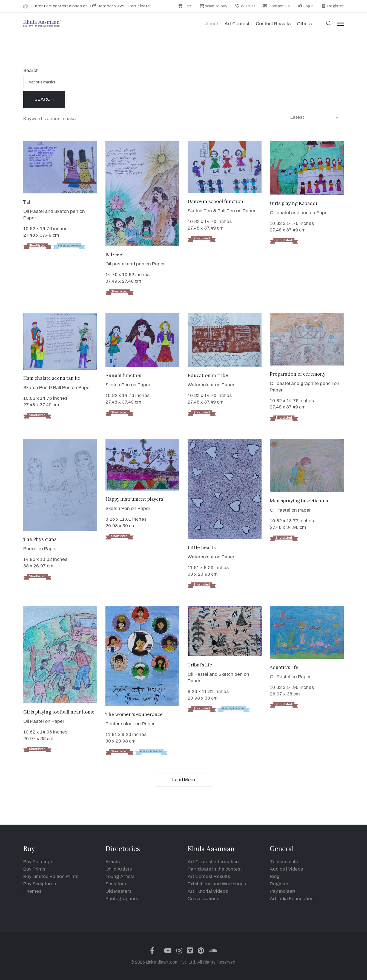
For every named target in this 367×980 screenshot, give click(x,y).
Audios (277, 869)
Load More (184, 780)
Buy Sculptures (40, 884)
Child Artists (119, 869)
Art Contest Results (209, 876)
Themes (32, 891)
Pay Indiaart (283, 891)
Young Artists (120, 876)
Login (305, 6)
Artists (113, 862)
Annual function (124, 375)
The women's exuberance (134, 714)
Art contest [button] (237, 24)
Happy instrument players (134, 499)
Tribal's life (200, 665)
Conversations (203, 899)
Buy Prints (34, 869)
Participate (139, 6)
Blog (275, 876)
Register (332, 6)
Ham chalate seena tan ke (52, 378)
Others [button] (304, 24)
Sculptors (116, 884)
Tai (27, 202)
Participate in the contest (215, 869)
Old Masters (118, 891)
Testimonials (284, 862)
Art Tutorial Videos (208, 891)
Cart (185, 6)
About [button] (212, 24)
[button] (329, 24)
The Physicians (40, 539)
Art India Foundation (292, 899)
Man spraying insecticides (299, 501)
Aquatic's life (284, 667)
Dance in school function (215, 201)
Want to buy (213, 6)
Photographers (122, 899)
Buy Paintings (38, 862)
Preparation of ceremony (298, 374)
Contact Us (276, 6)
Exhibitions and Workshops (217, 884)
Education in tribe (208, 375)
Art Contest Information (213, 862)
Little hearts (202, 547)
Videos (296, 869)
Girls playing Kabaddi (293, 203)
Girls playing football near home (59, 712)
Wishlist (245, 6)
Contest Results (273, 24)
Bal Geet (115, 254)
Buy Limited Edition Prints (51, 876)
